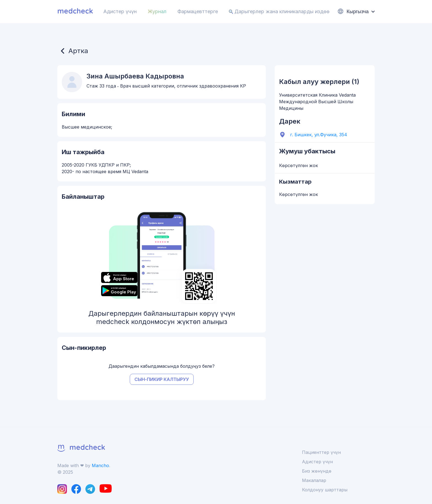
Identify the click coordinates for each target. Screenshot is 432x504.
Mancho (100, 465)
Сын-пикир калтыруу (162, 379)
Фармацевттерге (198, 11)
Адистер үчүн (120, 11)
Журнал (157, 11)
